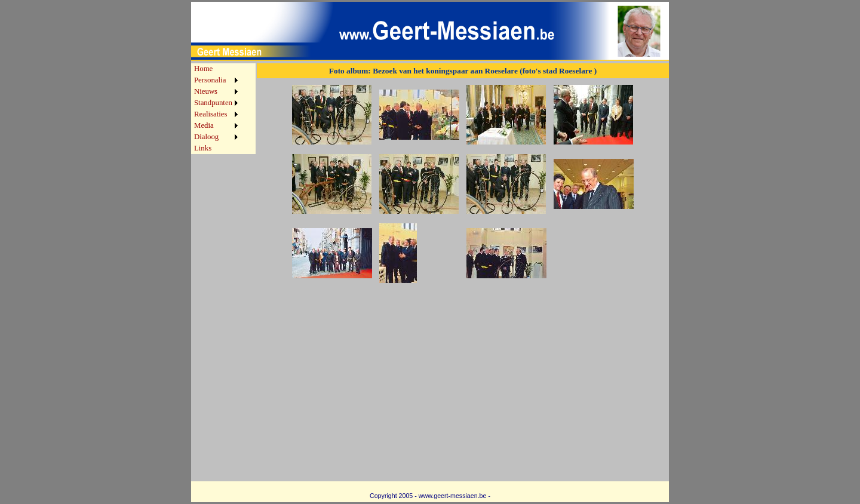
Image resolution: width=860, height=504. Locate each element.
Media (204, 125)
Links (203, 148)
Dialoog (206, 137)
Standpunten (213, 103)
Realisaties (211, 114)
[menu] (216, 109)
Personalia (210, 80)
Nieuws (206, 91)
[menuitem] (216, 69)
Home (203, 69)
